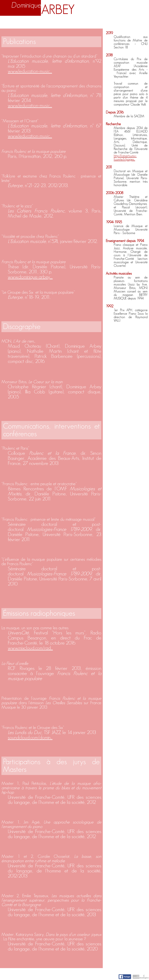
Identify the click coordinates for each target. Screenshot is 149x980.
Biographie (26, 21)
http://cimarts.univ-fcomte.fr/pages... (125, 158)
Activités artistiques (84, 21)
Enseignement (51, 21)
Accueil (7, 21)
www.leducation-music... (30, 71)
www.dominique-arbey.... (30, 277)
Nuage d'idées (117, 21)
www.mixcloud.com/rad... (30, 648)
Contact (141, 21)
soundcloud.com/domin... (30, 738)
